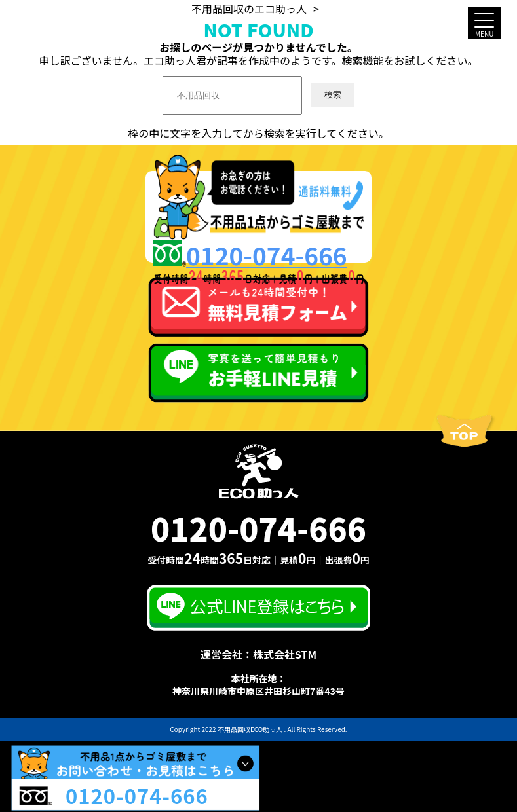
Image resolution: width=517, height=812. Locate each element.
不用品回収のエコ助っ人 (249, 9)
